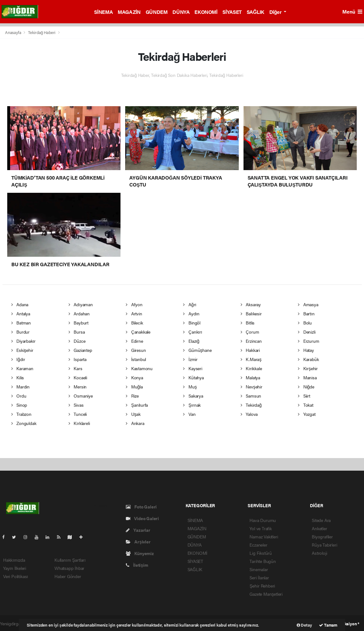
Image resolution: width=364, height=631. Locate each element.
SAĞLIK (255, 12)
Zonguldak (24, 423)
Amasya (308, 304)
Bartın (306, 313)
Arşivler (138, 542)
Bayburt (78, 323)
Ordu (19, 396)
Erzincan (251, 341)
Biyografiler (322, 536)
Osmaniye (81, 396)
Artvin (134, 313)
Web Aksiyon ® (346, 624)
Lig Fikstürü (261, 553)
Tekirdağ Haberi (42, 32)
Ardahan (79, 313)
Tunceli (78, 414)
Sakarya (193, 396)
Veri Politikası (16, 576)
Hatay (306, 350)
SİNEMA (103, 12)
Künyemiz (140, 553)
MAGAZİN (129, 12)
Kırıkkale (251, 368)
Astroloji (319, 553)
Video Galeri (142, 518)
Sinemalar (259, 569)
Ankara (135, 423)
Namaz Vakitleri (264, 536)
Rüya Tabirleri (324, 545)
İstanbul (136, 359)
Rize (132, 396)
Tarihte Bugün (263, 561)
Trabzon (21, 414)
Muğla (134, 387)
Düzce (77, 341)
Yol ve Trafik (261, 528)
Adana (20, 304)
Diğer (276, 12)
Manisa (307, 377)
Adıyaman (81, 304)
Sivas (76, 405)
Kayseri (193, 368)
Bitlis (248, 323)
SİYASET (232, 12)
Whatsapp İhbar (69, 568)
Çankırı (193, 332)
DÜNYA (181, 12)
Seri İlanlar (259, 577)
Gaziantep (80, 350)
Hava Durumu (263, 520)
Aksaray (251, 304)
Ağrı (190, 304)
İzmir (190, 359)
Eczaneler (258, 545)
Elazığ (191, 341)
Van (189, 414)
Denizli (307, 332)
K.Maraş (251, 359)
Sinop (19, 405)
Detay (304, 625)
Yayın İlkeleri (15, 568)
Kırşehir (308, 368)
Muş (190, 387)
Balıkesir (251, 313)
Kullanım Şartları (70, 560)
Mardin (20, 387)
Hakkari (250, 350)
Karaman (22, 368)
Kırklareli (79, 423)
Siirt (304, 396)
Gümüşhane (197, 350)
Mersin (78, 387)
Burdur (20, 332)
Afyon (134, 304)
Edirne (134, 341)
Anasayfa (14, 32)
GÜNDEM (157, 12)
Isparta (78, 359)
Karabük (308, 359)
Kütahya (193, 377)
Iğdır (18, 359)
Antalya (21, 313)
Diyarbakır (24, 341)
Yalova (249, 414)
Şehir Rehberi (262, 586)
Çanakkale (138, 332)
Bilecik (134, 323)
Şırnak (192, 405)
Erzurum (308, 341)
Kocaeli (78, 377)
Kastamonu (139, 368)
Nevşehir (252, 387)
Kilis (18, 377)
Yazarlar (138, 530)
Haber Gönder (68, 576)
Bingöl (192, 323)
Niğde (306, 387)
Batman (21, 323)
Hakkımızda (14, 560)
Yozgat (307, 414)
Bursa (77, 332)
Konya (134, 377)
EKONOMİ (206, 12)
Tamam (328, 625)
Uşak (133, 414)
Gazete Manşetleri (266, 594)
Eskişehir (22, 350)
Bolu (305, 323)
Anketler (319, 528)
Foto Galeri (141, 507)
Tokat (306, 405)
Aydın (191, 313)
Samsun (251, 396)
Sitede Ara (321, 520)
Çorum (250, 332)
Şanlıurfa (137, 405)
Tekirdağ (251, 405)
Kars (76, 368)
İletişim (137, 565)
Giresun (136, 350)
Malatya (250, 377)
